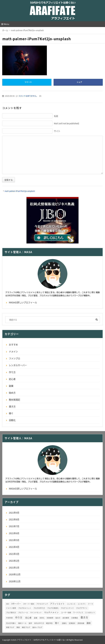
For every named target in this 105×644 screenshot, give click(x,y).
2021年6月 (14, 533)
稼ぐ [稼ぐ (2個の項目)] (57, 623)
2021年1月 (14, 568)
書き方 (12, 406)
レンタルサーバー (18, 365)
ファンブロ (15, 358)
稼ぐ (11, 413)
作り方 (12, 372)
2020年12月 (15, 574)
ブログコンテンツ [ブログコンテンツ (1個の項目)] (67, 608)
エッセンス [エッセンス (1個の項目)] (71, 604)
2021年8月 (14, 519)
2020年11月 (15, 581)
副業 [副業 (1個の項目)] (36, 618)
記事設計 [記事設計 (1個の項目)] (72, 623)
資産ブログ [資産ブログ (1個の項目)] (10, 627)
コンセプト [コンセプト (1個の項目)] (82, 604)
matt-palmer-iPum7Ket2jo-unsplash (20, 191)
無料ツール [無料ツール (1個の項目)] (22, 623)
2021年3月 (14, 554)
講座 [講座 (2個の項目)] (89, 623)
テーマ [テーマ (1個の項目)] (90, 604)
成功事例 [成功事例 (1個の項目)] (66, 618)
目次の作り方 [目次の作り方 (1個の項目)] (39, 623)
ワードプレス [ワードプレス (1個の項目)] (78, 612)
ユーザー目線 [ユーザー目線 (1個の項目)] (66, 612)
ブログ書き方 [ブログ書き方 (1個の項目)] (11, 612)
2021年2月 (14, 561)
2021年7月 (14, 526)
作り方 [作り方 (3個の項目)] (19, 618)
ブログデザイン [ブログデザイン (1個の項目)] (82, 608)
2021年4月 (14, 547)
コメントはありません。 (28, 96)
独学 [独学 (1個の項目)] (30, 623)
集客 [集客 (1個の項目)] (18, 627)
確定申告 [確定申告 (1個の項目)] (49, 623)
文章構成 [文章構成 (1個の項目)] (75, 618)
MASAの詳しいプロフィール (23, 302)
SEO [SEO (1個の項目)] (8, 604)
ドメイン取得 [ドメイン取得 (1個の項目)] (11, 608)
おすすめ (13, 345)
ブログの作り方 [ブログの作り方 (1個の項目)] (39, 608)
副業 (11, 386)
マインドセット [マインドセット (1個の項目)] (36, 612)
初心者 (12, 379)
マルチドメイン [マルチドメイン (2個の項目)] (51, 612)
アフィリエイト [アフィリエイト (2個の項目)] (57, 604)
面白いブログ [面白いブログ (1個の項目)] (37, 627)
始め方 (12, 393)
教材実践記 (15, 400)
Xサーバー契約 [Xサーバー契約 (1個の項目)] (29, 604)
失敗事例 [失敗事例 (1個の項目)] (50, 618)
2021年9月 (14, 513)
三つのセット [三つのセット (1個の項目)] (90, 612)
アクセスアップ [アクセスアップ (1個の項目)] (42, 604)
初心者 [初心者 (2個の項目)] (28, 618)
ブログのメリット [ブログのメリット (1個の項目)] (25, 608)
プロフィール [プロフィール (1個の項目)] (23, 612)
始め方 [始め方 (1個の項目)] (58, 618)
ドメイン (13, 352)
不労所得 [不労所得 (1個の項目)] (9, 618)
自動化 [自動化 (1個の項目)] (64, 623)
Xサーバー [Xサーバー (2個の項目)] (16, 604)
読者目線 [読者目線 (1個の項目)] (81, 623)
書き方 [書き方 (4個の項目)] (84, 617)
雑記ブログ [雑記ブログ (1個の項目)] (26, 627)
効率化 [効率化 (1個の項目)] (42, 618)
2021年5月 (14, 540)
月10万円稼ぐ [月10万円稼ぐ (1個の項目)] (11, 623)
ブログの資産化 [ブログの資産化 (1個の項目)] (53, 608)
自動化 (12, 420)
